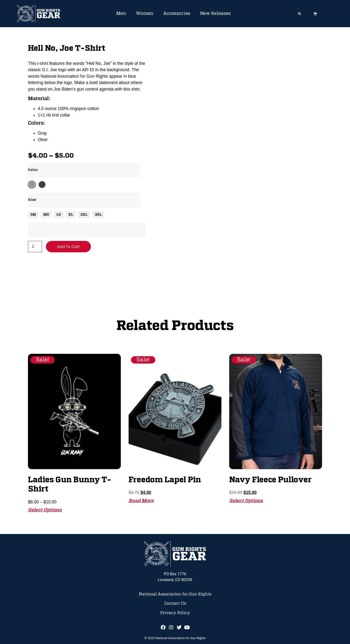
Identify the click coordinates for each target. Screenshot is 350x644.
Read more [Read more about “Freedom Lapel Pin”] (141, 501)
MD (46, 215)
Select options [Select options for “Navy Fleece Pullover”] (246, 501)
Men (121, 14)
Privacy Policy (175, 613)
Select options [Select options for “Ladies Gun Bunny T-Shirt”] (45, 510)
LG (59, 215)
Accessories (177, 14)
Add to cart (69, 247)
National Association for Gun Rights (175, 594)
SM (33, 215)
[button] (300, 14)
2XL (84, 215)
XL (71, 215)
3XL (98, 215)
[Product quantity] (35, 247)
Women (145, 14)
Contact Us (175, 603)
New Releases (215, 14)
